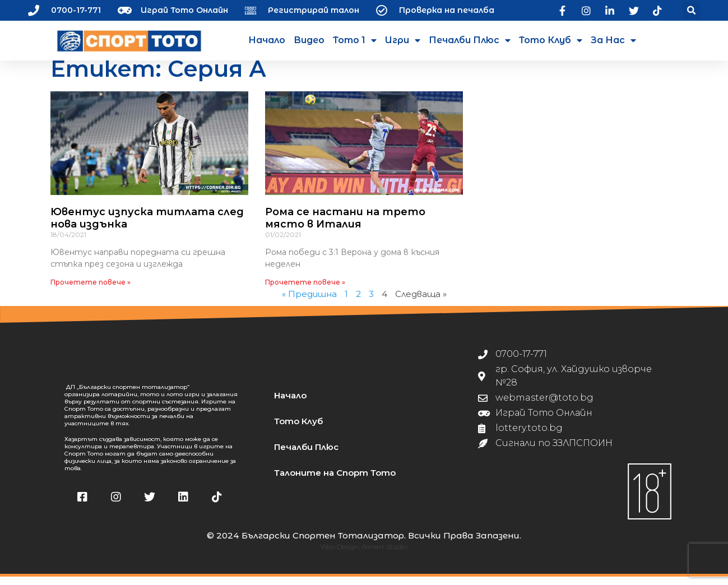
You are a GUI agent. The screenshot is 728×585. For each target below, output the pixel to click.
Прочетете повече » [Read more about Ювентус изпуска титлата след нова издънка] (91, 291)
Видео (309, 40)
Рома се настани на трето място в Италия (345, 226)
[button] (691, 10)
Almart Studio (384, 555)
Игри (403, 40)
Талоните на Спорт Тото (335, 481)
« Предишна (309, 302)
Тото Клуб (551, 40)
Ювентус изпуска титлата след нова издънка (147, 226)
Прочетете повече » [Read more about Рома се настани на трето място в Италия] (305, 291)
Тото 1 (355, 40)
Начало (267, 40)
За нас (613, 40)
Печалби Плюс (470, 40)
